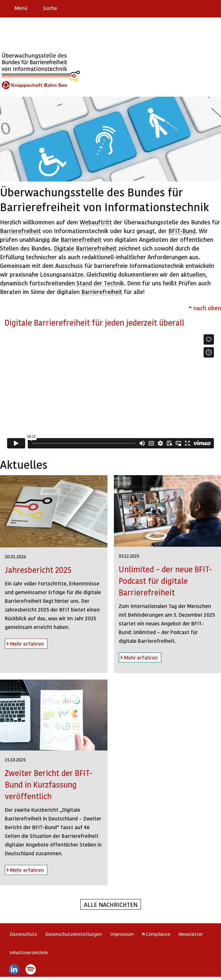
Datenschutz (23, 934)
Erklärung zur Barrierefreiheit (176, 8)
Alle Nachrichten (111, 904)
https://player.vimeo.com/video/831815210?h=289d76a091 (110, 391)
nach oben (207, 308)
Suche (50, 8)
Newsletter (191, 934)
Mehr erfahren (24, 643)
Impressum (122, 934)
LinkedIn (14, 969)
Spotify (31, 969)
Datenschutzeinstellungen (74, 934)
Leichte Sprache (213, 8)
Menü (21, 8)
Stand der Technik (100, 283)
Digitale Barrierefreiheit (85, 248)
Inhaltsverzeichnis (29, 952)
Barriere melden (189, 8)
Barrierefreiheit (20, 231)
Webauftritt (96, 222)
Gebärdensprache (201, 8)
